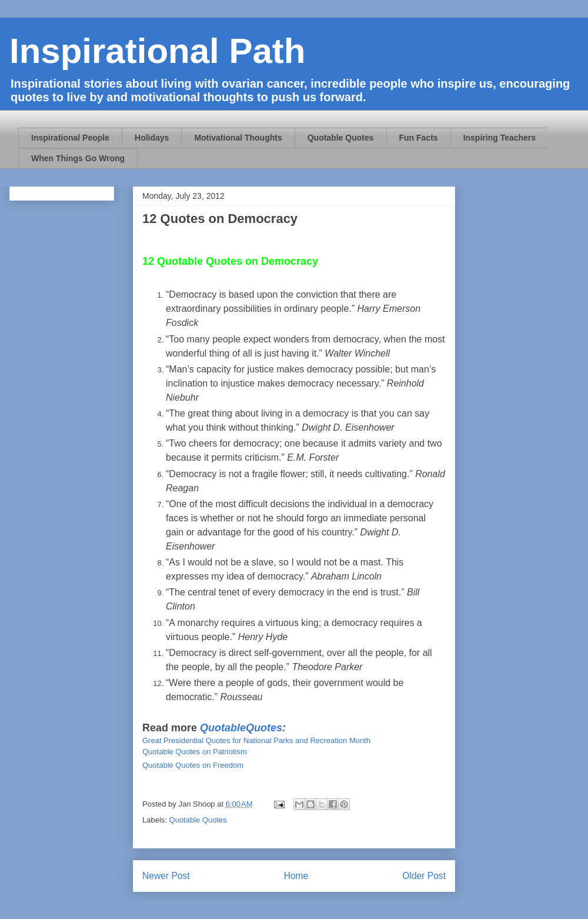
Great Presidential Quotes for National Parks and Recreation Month (256, 740)
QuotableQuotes (241, 728)
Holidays (152, 138)
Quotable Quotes (341, 138)
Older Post (424, 876)
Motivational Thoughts (238, 138)
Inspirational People (70, 138)
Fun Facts (419, 138)
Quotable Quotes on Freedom (193, 765)
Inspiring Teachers (500, 138)
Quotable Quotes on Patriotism (195, 752)
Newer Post (166, 876)
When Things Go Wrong (78, 158)
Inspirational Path (157, 51)
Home (296, 876)
